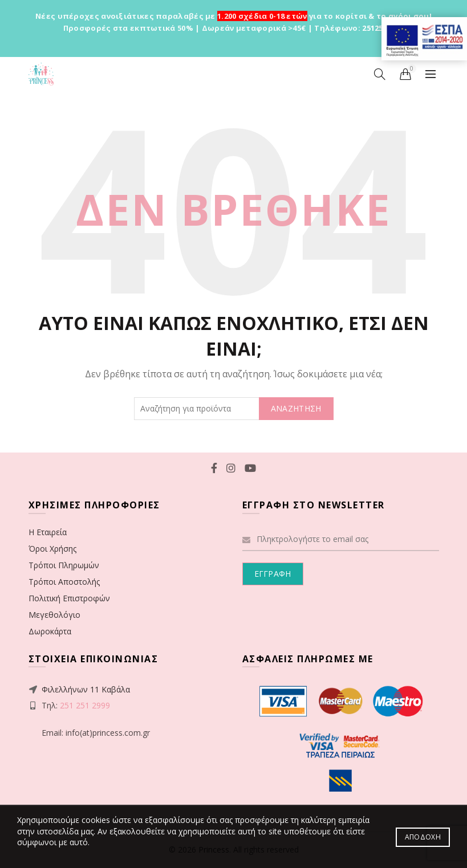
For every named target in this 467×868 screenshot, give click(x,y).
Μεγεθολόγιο (54, 615)
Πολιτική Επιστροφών (69, 598)
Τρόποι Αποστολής (64, 582)
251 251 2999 (85, 705)
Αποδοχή (423, 837)
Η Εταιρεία (48, 532)
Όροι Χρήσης (52, 549)
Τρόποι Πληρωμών (64, 565)
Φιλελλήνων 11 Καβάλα (86, 689)
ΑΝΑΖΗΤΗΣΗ (296, 408)
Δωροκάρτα (50, 631)
